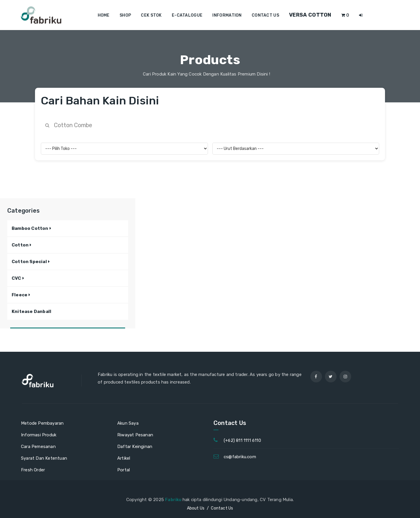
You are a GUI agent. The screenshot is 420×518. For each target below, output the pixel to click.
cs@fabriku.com (240, 457)
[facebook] (316, 377)
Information (227, 15)
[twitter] (331, 377)
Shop (125, 15)
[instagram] (345, 377)
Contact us (265, 15)
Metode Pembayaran (42, 423)
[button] (31, 228)
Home (104, 15)
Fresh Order (33, 470)
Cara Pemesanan (38, 447)
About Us (196, 508)
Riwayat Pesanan (135, 435)
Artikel (124, 458)
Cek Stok (151, 15)
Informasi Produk (39, 435)
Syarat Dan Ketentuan (44, 458)
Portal (124, 470)
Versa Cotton (310, 15)
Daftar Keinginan (135, 447)
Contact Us (222, 508)
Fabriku (174, 500)
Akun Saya (128, 423)
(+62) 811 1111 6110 (242, 440)
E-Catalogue (187, 15)
